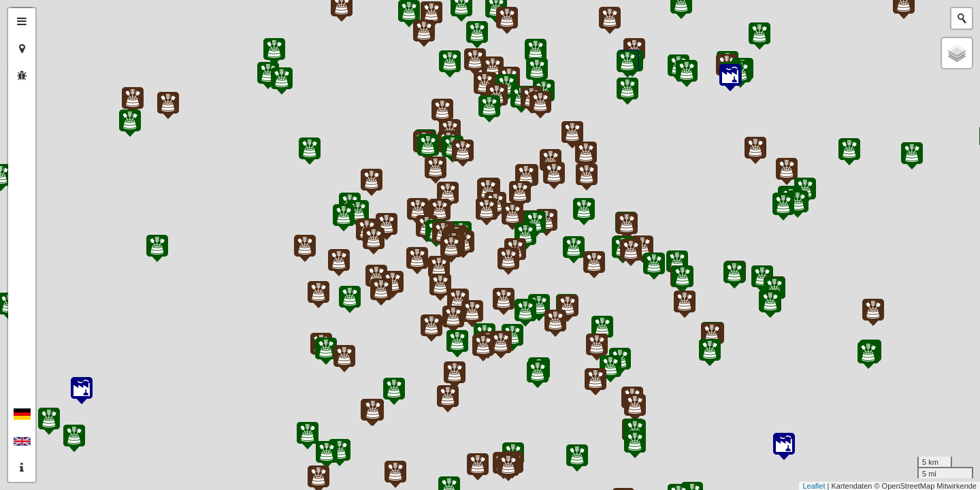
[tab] (22, 22)
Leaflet (814, 486)
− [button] (53, 39)
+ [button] (53, 18)
